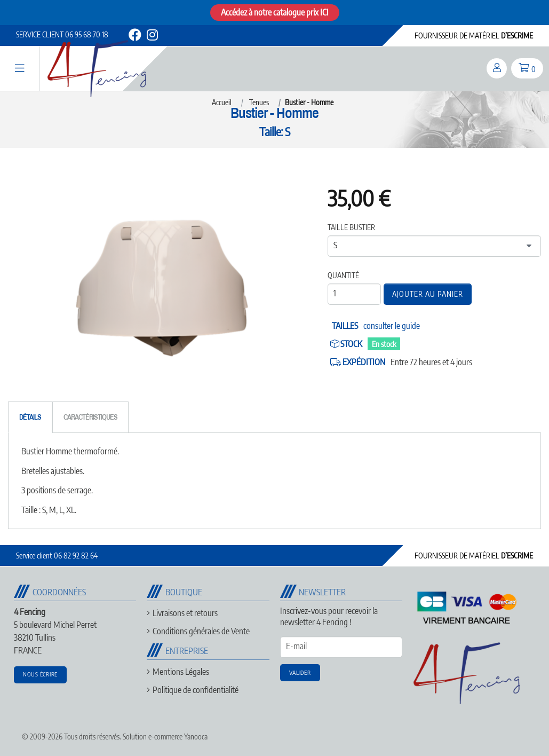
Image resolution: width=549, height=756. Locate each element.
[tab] (30, 417)
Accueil (222, 102)
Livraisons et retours (185, 613)
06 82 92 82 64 (57, 556)
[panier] (527, 68)
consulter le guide (392, 326)
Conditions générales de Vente (201, 631)
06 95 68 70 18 (62, 34)
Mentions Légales (181, 672)
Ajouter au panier (428, 294)
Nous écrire (40, 674)
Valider (300, 672)
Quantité (343, 275)
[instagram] (152, 37)
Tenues (259, 102)
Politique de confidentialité (196, 690)
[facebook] (135, 37)
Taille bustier (351, 227)
